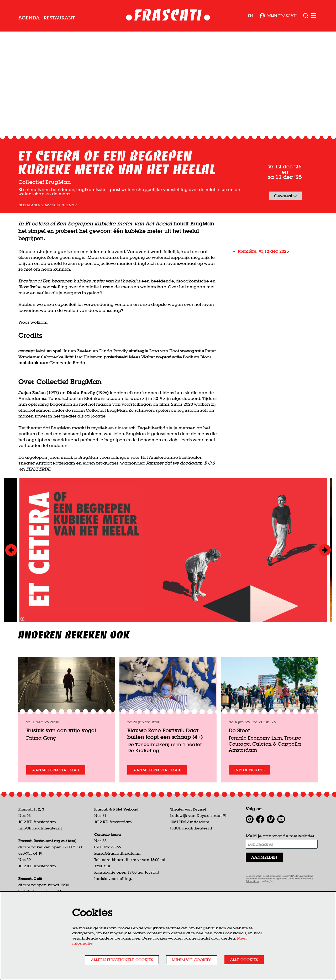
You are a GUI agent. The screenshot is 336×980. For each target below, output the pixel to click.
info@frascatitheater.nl (40, 866)
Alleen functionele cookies (111, 959)
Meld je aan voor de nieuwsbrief (280, 873)
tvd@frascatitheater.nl (191, 866)
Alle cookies (243, 959)
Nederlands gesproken (39, 242)
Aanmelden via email (58, 807)
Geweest (285, 233)
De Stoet (239, 767)
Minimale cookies (186, 959)
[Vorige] (11, 587)
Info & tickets (251, 807)
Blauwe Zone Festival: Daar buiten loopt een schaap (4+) (165, 771)
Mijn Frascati (278, 16)
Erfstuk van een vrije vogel (61, 767)
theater (70, 242)
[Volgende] (325, 587)
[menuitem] (29, 18)
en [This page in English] (250, 16)
